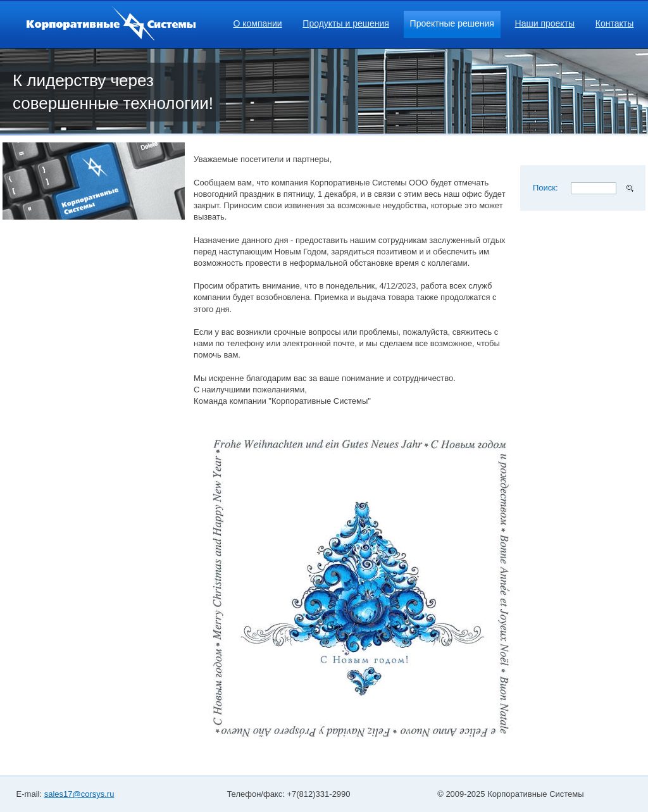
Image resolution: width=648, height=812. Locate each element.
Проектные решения (452, 23)
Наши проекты (545, 23)
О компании (257, 23)
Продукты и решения (346, 23)
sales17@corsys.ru (79, 794)
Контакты (614, 23)
